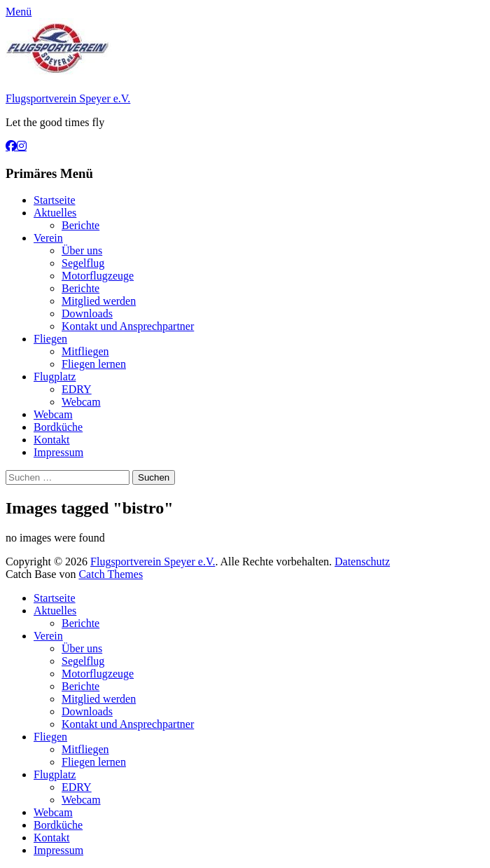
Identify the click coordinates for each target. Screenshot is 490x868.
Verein (48, 238)
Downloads (87, 314)
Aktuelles (55, 213)
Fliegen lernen (94, 364)
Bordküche (58, 427)
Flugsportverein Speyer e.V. (68, 98)
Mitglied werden (99, 301)
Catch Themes (111, 574)
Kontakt (52, 440)
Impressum (58, 452)
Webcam (81, 402)
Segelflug (83, 263)
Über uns (82, 250)
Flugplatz (55, 377)
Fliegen (50, 339)
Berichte (80, 225)
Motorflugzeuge (98, 276)
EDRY (77, 389)
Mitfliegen (85, 351)
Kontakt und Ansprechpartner (128, 326)
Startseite (55, 200)
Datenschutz (362, 562)
